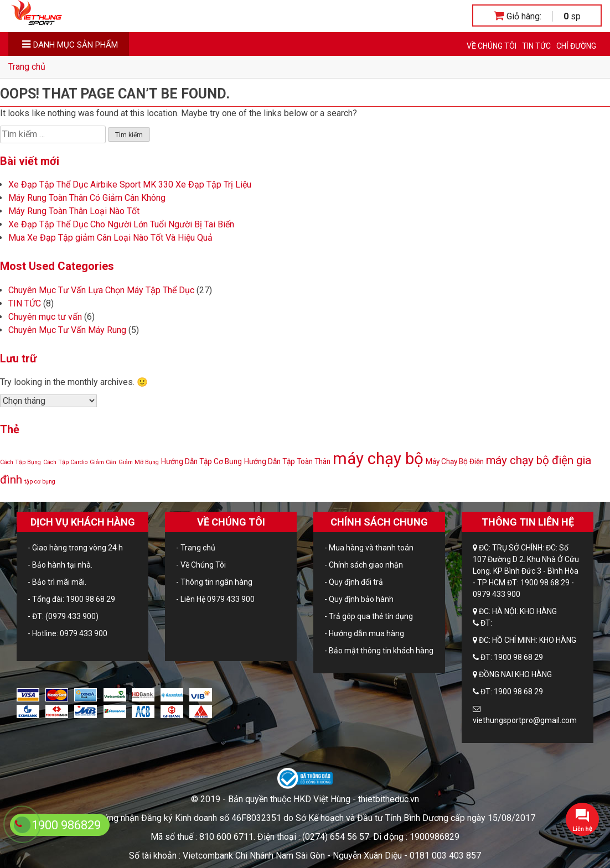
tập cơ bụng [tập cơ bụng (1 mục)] (40, 482)
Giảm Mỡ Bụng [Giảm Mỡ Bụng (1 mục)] (139, 462)
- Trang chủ (196, 548)
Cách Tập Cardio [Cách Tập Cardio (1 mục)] (65, 462)
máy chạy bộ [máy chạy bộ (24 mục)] (378, 459)
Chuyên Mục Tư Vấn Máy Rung (67, 330)
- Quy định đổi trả (354, 582)
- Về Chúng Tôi (201, 565)
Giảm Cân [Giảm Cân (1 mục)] (103, 462)
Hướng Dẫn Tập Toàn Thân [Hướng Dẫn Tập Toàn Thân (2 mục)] (287, 461)
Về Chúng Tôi (492, 46)
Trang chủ (27, 67)
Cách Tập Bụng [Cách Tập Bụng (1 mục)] (20, 462)
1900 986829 (66, 825)
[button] (582, 819)
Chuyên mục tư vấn (45, 317)
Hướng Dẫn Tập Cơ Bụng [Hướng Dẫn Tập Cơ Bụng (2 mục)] (201, 461)
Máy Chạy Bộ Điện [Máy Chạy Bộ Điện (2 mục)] (455, 461)
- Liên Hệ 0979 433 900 (215, 599)
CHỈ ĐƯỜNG (576, 46)
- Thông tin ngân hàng (214, 582)
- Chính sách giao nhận (364, 565)
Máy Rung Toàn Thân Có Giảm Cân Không (87, 198)
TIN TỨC (536, 46)
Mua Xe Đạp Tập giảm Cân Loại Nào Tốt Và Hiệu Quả (110, 238)
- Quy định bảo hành (359, 599)
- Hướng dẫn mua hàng (364, 633)
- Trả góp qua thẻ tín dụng (369, 616)
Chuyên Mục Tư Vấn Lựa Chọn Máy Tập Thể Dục (101, 290)
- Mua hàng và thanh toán (369, 548)
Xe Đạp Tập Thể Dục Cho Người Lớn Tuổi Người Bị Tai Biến (121, 224)
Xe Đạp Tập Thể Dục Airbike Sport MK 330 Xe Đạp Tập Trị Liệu (130, 184)
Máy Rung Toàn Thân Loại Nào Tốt (74, 211)
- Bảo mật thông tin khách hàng (379, 651)
